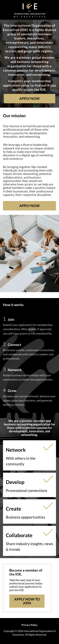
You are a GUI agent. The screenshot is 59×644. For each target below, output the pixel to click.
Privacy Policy (30, 625)
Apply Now (29, 98)
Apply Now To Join (27, 601)
